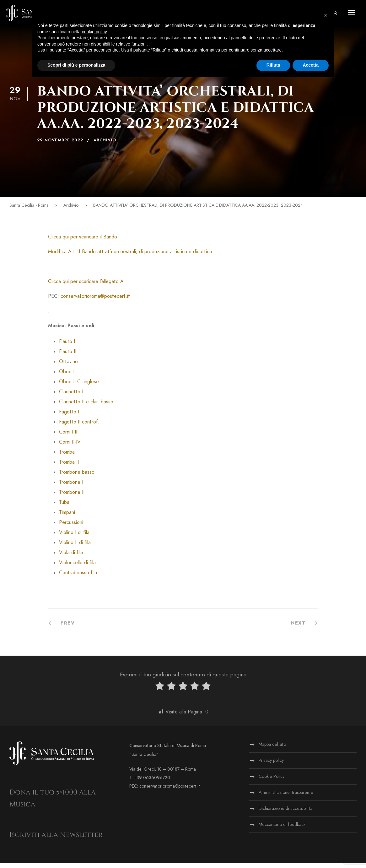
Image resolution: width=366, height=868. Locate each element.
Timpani (67, 518)
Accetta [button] (311, 65)
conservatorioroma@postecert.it (95, 302)
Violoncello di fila (77, 568)
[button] (326, 15)
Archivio (105, 145)
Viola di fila (71, 558)
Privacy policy (271, 766)
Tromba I (68, 457)
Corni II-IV (70, 447)
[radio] (160, 693)
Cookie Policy (272, 782)
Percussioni (71, 528)
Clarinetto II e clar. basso (86, 407)
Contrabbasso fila (78, 578)
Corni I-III (69, 437)
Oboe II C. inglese (79, 387)
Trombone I (71, 488)
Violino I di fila (74, 538)
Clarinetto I (71, 397)
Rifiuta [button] (273, 65)
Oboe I (67, 377)
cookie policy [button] (94, 32)
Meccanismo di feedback (282, 830)
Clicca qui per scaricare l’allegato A (86, 287)
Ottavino (68, 367)
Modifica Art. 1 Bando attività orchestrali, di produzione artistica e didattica (130, 257)
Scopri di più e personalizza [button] (76, 65)
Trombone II (72, 498)
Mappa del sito (272, 750)
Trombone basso (77, 478)
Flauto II (68, 357)
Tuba (64, 508)
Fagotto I (69, 417)
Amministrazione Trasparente (286, 798)
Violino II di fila (75, 548)
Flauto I (67, 347)
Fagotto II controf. (79, 427)
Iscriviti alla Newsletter (56, 840)
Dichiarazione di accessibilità (285, 814)
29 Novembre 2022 (60, 145)
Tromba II (69, 467)
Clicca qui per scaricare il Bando (83, 242)
